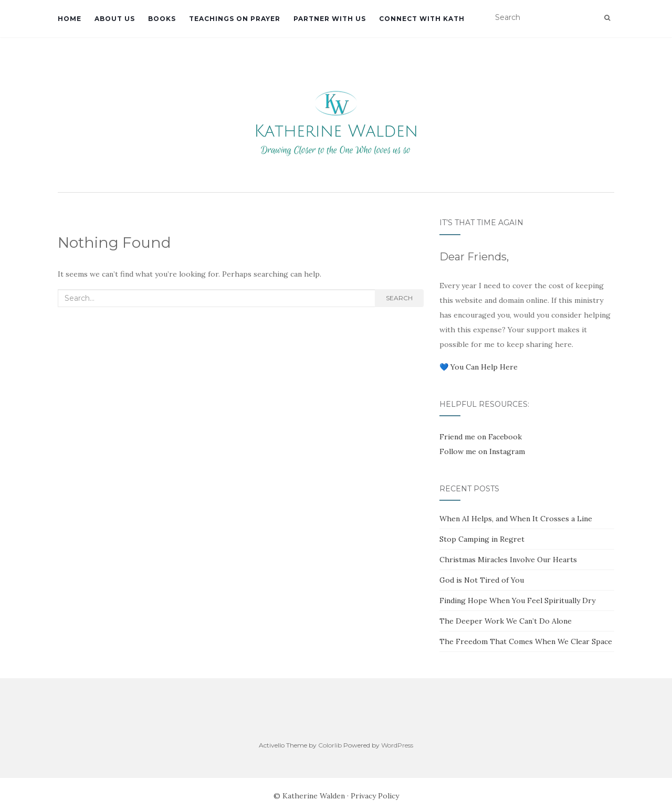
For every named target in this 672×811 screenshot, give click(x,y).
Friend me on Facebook (481, 437)
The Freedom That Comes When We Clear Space (526, 641)
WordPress (397, 745)
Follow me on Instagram (482, 451)
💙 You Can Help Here (479, 367)
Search (399, 298)
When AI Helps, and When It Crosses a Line (516, 519)
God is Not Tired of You (482, 580)
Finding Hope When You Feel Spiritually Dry (517, 601)
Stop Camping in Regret (482, 539)
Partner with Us (330, 19)
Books (162, 19)
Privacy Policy (375, 796)
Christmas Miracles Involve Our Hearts (508, 560)
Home (70, 19)
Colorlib (330, 745)
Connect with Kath (422, 19)
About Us (115, 19)
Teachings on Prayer (235, 19)
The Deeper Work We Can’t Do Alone (506, 621)
